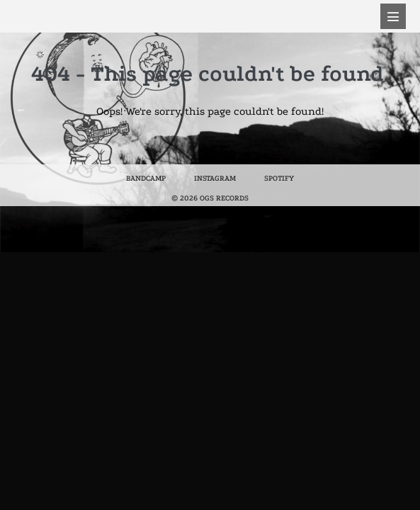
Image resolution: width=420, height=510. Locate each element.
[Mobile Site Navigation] (393, 16)
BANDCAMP (146, 178)
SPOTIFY (279, 178)
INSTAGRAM (215, 178)
